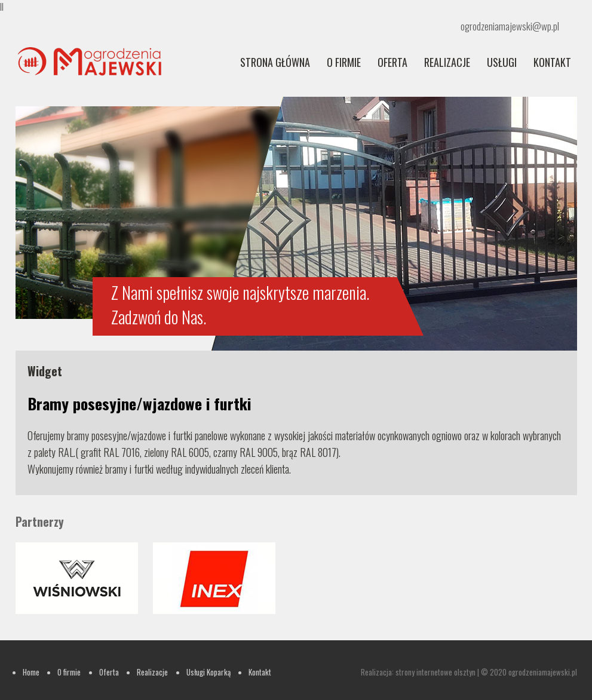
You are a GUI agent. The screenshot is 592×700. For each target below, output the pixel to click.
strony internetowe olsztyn (435, 672)
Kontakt (552, 62)
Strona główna (275, 62)
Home (31, 672)
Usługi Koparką (208, 672)
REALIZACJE (447, 62)
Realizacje (152, 672)
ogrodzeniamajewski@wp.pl (510, 26)
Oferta (392, 62)
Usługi (502, 62)
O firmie (344, 62)
